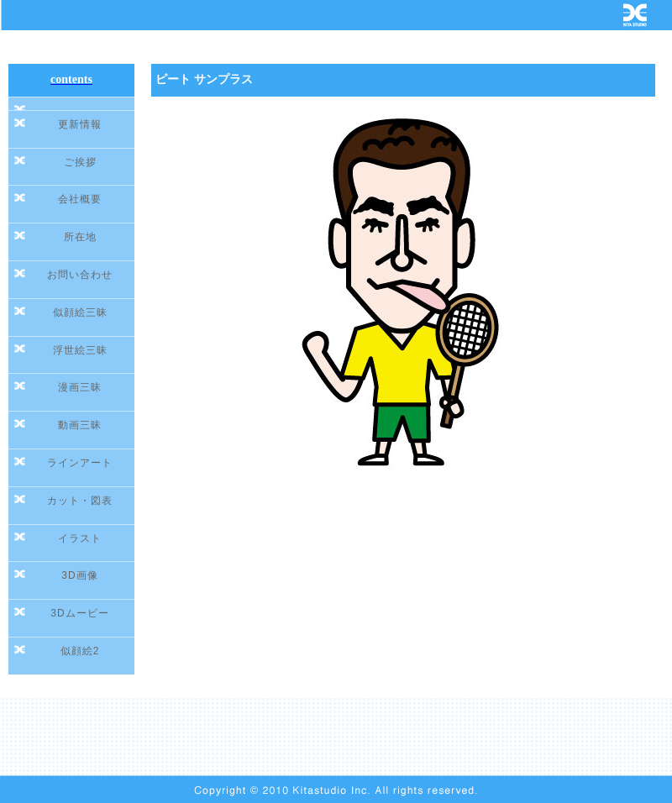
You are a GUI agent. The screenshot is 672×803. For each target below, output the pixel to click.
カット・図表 (80, 501)
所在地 (80, 237)
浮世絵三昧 (80, 350)
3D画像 (79, 575)
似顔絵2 (80, 651)
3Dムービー (79, 613)
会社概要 (80, 199)
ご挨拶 (80, 162)
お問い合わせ (80, 275)
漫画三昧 (80, 387)
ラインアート (80, 463)
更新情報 (80, 124)
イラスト (80, 538)
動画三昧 (80, 425)
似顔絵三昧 (80, 312)
